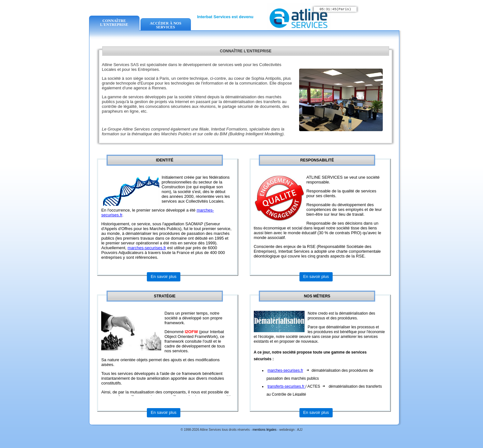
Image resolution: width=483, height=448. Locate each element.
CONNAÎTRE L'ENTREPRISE (114, 23)
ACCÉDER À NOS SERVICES (166, 25)
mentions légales (265, 430)
